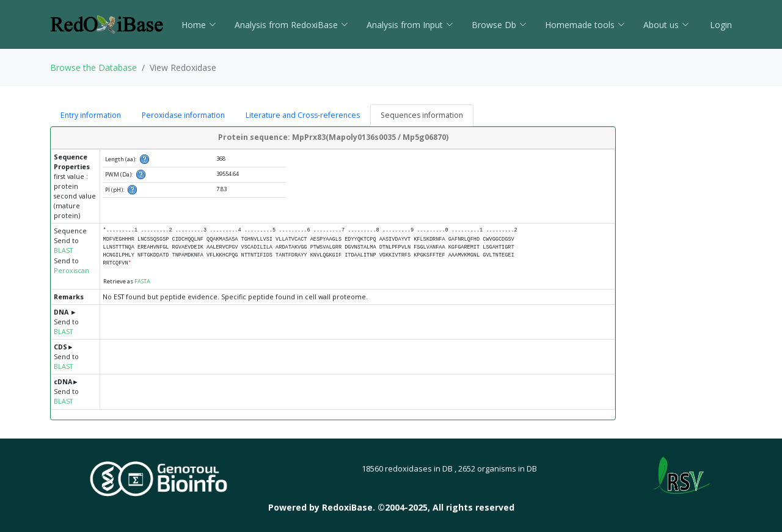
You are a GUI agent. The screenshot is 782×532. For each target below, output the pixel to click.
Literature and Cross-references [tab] (303, 115)
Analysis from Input (410, 25)
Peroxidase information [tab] (183, 115)
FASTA (142, 281)
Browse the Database (93, 67)
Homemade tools (585, 25)
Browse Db (499, 25)
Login (720, 25)
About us (666, 25)
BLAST (63, 250)
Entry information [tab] (91, 115)
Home (199, 25)
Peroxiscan (71, 271)
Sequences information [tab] (422, 115)
